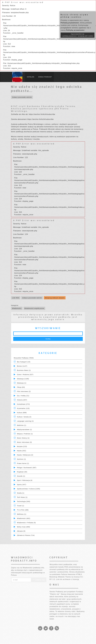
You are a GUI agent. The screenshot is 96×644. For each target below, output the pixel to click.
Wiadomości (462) (24, 518)
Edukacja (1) (22, 383)
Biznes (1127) (22, 366)
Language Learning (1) (25, 421)
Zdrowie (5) (21, 531)
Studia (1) (21, 493)
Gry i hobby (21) (23, 396)
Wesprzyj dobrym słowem (55, 298)
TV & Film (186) (23, 510)
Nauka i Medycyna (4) (25, 455)
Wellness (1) (22, 514)
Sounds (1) (21, 476)
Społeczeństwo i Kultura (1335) (29, 489)
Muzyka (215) (22, 446)
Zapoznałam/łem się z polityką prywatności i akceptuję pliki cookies (78, 35)
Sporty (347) (22, 485)
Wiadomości (17, 308)
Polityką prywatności (70, 23)
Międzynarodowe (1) (24, 430)
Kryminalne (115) (23, 408)
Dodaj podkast (45, 77)
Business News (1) (24, 370)
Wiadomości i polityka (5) (26, 523)
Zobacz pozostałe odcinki (22, 97)
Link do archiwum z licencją (68, 579)
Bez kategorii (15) (24, 362)
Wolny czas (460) (24, 527)
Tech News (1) (22, 497)
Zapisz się (39, 580)
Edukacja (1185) (23, 379)
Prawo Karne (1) (23, 463)
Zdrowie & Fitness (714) (26, 535)
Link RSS (16, 298)
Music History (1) (23, 438)
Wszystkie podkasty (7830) (24, 358)
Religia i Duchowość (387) (27, 468)
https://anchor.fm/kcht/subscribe (42, 114)
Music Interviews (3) (24, 442)
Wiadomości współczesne (34, 308)
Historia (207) (22, 400)
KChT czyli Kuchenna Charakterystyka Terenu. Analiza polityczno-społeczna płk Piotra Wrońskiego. (44, 109)
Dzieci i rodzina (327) (25, 375)
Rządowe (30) (22, 472)
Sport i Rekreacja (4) (25, 480)
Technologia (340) (24, 501)
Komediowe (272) (23, 404)
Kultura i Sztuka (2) (24, 417)
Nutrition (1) (21, 459)
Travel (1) (21, 506)
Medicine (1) (22, 425)
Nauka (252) (22, 451)
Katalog (31, 77)
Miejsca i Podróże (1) (25, 434)
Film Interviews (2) (24, 391)
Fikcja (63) (21, 387)
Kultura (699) (22, 413)
